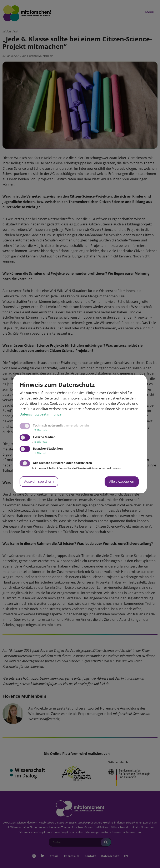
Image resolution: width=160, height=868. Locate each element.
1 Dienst (39, 453)
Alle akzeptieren (122, 481)
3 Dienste (40, 430)
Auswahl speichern (39, 481)
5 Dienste (40, 442)
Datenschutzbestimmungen (42, 414)
